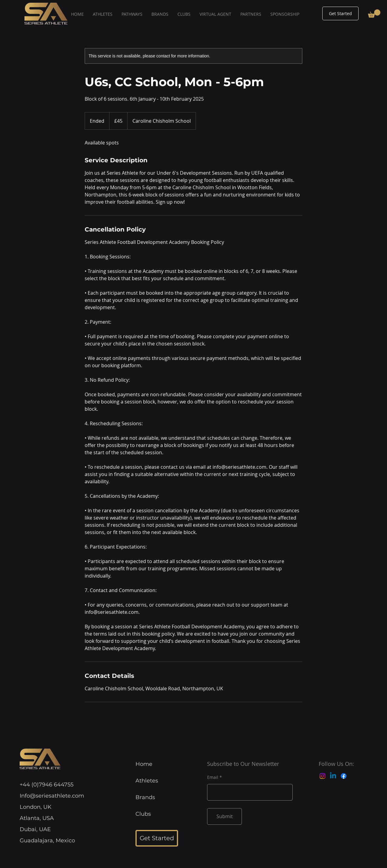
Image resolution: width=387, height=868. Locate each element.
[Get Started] (340, 13)
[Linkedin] (333, 776)
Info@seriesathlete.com (52, 796)
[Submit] (224, 816)
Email (213, 777)
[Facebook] (344, 776)
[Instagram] (322, 776)
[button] (374, 13)
